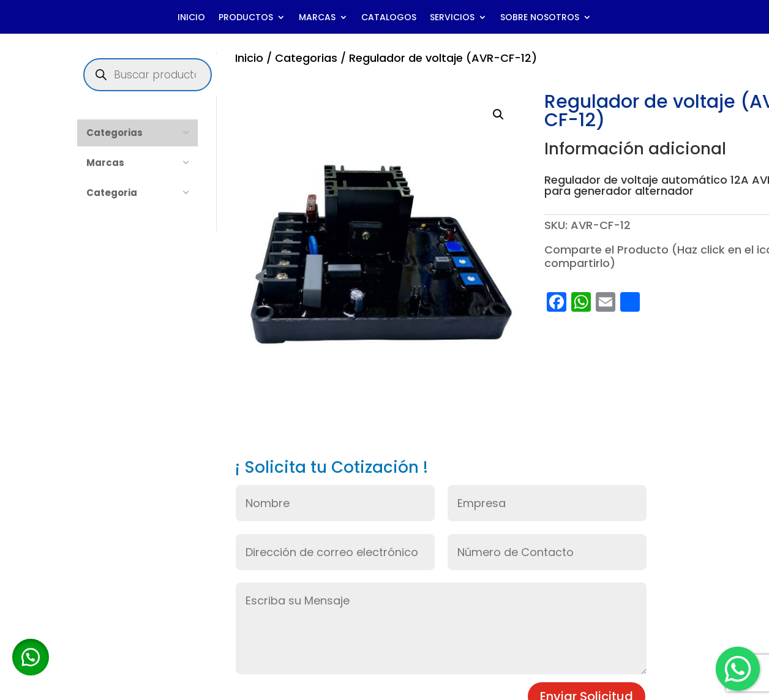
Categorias (306, 58)
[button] (498, 115)
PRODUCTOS (246, 18)
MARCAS (317, 18)
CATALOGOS (389, 18)
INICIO (191, 18)
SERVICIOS (452, 18)
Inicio (249, 58)
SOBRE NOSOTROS (540, 18)
